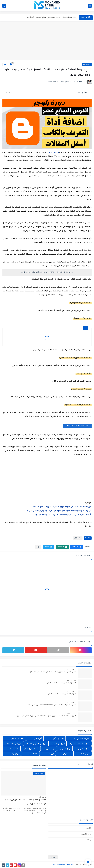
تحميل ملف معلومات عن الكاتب (77, 426)
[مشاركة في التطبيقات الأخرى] (38, 547)
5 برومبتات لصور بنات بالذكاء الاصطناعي (62, 694)
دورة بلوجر (87, 64)
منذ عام (42, 797)
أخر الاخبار (38, 738)
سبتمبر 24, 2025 (71, 702)
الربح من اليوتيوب (83, 748)
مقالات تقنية (33, 754)
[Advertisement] (47, 41)
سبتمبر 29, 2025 (71, 669)
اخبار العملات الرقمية (82, 738)
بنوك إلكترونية (50, 748)
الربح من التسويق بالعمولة (36, 743)
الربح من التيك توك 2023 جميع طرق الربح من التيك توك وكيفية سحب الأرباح (59, 511)
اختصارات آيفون (58, 738)
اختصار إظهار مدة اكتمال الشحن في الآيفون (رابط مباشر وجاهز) (25, 802)
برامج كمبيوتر (66, 748)
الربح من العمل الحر (14, 743)
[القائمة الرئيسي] (90, 6)
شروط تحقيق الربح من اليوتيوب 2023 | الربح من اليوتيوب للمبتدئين (63, 515)
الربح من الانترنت (58, 743)
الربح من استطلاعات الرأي (80, 743)
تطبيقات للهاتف (12, 748)
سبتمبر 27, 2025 (71, 691)
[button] (77, 547)
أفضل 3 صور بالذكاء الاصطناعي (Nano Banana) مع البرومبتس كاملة (52, 705)
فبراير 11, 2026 (71, 713)
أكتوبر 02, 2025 (71, 680)
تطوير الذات (85, 754)
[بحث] (4, 6)
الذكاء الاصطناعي (17, 738)
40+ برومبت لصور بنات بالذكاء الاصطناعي (62, 683)
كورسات (51, 754)
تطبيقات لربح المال (31, 748)
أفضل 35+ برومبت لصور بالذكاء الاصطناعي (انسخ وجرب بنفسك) (53, 672)
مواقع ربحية (15, 754)
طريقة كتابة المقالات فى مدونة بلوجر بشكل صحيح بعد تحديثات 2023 (62, 507)
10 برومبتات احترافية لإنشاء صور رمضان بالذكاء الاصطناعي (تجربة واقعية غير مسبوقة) (46, 716)
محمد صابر (54, 153)
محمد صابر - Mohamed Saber (64, 865)
